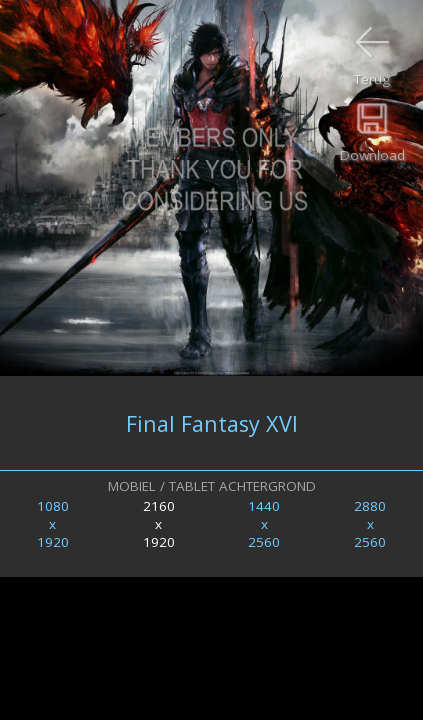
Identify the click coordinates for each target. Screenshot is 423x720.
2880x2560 (370, 524)
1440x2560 (264, 524)
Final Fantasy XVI (212, 423)
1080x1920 (53, 524)
